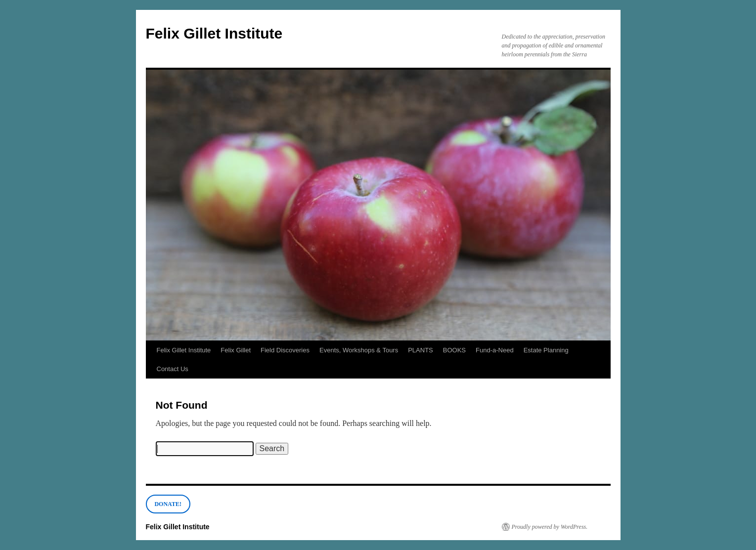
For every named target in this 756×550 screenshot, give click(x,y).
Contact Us (173, 369)
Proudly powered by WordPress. (550, 527)
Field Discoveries (285, 350)
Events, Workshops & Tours (359, 350)
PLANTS (421, 350)
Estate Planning (546, 350)
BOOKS (454, 350)
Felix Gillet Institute (214, 33)
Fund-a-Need (495, 350)
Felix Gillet (236, 350)
